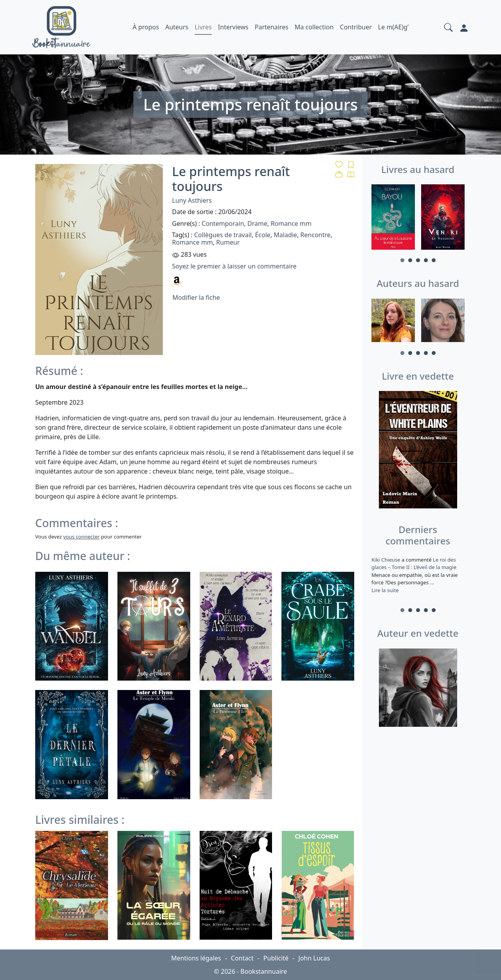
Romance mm (291, 223)
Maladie (285, 235)
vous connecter (81, 537)
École (262, 235)
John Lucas (314, 958)
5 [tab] (434, 260)
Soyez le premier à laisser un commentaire (234, 266)
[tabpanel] (393, 218)
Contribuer (356, 27)
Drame (257, 223)
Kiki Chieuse (387, 560)
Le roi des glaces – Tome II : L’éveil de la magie (414, 564)
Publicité (276, 958)
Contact (242, 958)
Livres (203, 27)
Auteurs (177, 27)
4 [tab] (426, 260)
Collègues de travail (223, 235)
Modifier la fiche (196, 297)
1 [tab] (402, 260)
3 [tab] (418, 260)
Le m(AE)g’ (393, 27)
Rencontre (315, 235)
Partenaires (272, 27)
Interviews (233, 27)
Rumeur (228, 242)
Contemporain (223, 223)
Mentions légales (196, 958)
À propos (146, 27)
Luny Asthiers (192, 200)
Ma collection (314, 27)
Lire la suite (385, 590)
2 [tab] (410, 260)
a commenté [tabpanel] (418, 575)
